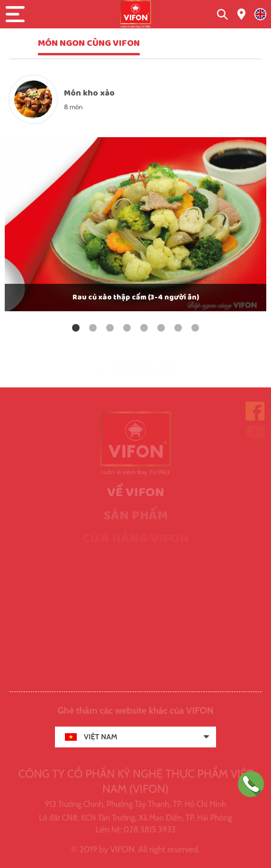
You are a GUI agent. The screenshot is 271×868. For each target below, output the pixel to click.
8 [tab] (195, 328)
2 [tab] (93, 328)
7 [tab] (178, 328)
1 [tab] (76, 328)
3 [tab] (110, 328)
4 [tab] (127, 328)
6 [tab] (161, 328)
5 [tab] (144, 328)
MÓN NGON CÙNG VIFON (89, 43)
